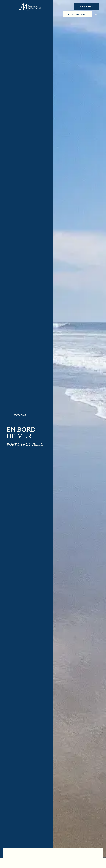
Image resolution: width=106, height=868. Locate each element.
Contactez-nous (87, 6)
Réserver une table (77, 14)
